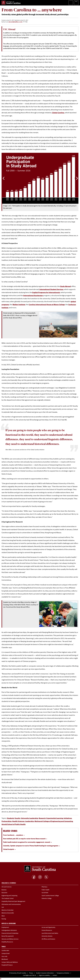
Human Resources (47, 930)
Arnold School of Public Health (14, 824)
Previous (4, 178)
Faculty (17, 818)
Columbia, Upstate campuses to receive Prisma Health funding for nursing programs (31, 846)
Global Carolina (58, 113)
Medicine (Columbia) (7, 910)
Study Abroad (65, 287)
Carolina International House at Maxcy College (47, 305)
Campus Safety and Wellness (10, 962)
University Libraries (47, 936)
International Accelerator (33, 296)
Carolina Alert (5, 951)
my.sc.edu (4, 957)
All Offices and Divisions (48, 939)
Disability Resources (7, 942)
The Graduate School (8, 899)
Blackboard (5, 959)
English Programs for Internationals (46, 293)
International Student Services (51, 290)
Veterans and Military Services (10, 939)
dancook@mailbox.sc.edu (15, 22)
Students (10, 818)
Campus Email (6, 954)
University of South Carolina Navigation (76, 3)
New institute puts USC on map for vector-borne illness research (24, 839)
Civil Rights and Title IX (29, 975)
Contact (55, 975)
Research (42, 818)
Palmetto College (47, 899)
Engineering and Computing (9, 896)
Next (77, 178)
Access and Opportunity (48, 927)
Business (4, 890)
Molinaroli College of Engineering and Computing (54, 821)
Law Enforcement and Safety (50, 933)
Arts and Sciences (7, 887)
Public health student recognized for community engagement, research (27, 842)
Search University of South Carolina (71, 3)
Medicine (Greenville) (8, 913)
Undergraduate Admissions (9, 930)
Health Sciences (18, 821)
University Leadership (29, 818)
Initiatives (68, 818)
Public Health (45, 890)
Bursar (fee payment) (8, 936)
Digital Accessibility (44, 975)
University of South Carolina (18, 973)
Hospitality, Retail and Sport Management (13, 902)
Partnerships (7, 821)
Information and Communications (11, 904)
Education (4, 893)
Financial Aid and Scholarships (10, 933)
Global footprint (9, 849)
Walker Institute (19, 305)
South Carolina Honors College (50, 896)
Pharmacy (44, 887)
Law (3, 907)
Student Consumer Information (45, 973)
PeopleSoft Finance (7, 965)
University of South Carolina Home (11, 3)
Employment (5, 927)
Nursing (4, 919)
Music (3, 916)
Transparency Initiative (63, 973)
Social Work (45, 893)
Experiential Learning (55, 818)
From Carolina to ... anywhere (13, 835)
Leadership (29, 821)
